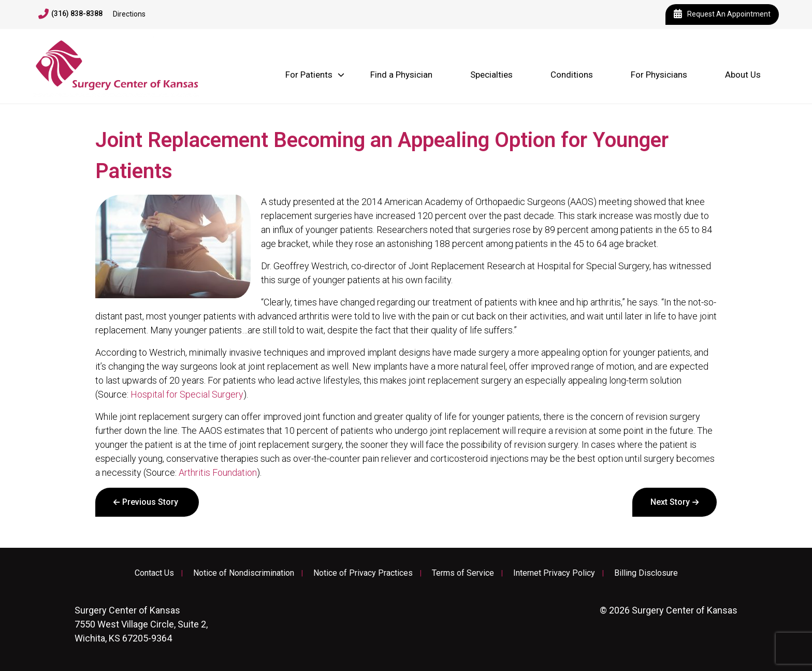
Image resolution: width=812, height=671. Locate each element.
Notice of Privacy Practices (363, 573)
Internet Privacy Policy (554, 573)
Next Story (670, 502)
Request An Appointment (722, 14)
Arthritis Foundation (218, 472)
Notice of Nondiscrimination (244, 573)
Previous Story (150, 502)
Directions (129, 14)
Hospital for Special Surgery (187, 394)
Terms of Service (463, 573)
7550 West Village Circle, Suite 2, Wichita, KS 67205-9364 (141, 624)
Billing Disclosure (646, 573)
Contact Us (154, 573)
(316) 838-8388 (70, 14)
